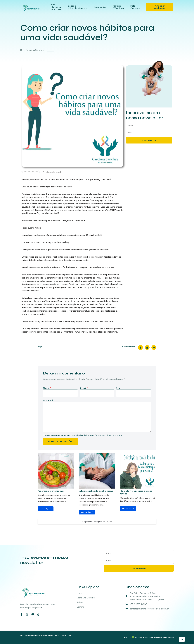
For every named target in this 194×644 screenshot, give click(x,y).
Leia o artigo (46, 509)
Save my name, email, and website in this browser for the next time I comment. (84, 435)
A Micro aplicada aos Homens (96, 491)
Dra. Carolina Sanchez (56, 7)
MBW (140, 637)
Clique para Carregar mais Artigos (97, 521)
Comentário (50, 400)
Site (118, 388)
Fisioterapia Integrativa (51, 491)
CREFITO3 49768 (64, 635)
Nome (47, 388)
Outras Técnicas (118, 7)
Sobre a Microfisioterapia (78, 7)
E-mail (84, 388)
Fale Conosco (135, 7)
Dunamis (148, 637)
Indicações (100, 7)
